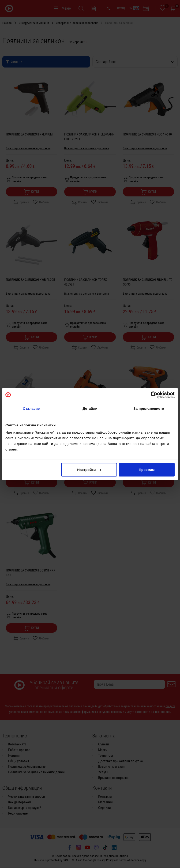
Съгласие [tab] (31, 408)
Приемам (147, 470)
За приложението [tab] (149, 408)
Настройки (89, 470)
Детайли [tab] (90, 408)
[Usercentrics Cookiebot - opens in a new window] (154, 395)
